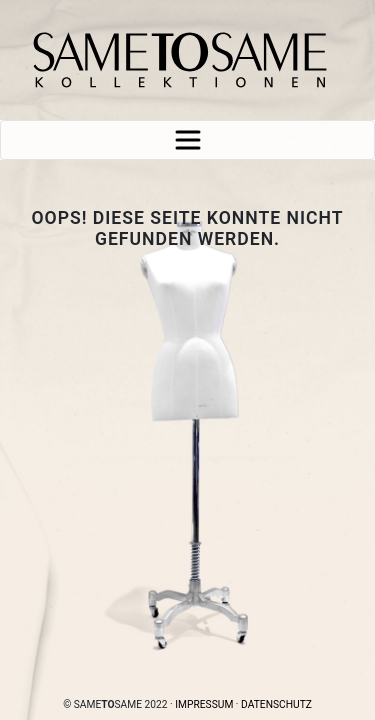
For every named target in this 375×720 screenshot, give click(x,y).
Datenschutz (276, 704)
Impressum (204, 704)
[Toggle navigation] (187, 140)
